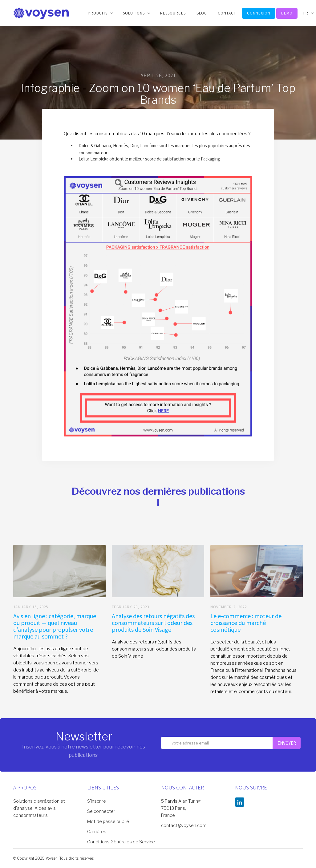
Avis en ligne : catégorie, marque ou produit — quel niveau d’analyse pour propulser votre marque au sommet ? (55, 626)
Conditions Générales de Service (121, 842)
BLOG (202, 13)
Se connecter (101, 811)
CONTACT (227, 13)
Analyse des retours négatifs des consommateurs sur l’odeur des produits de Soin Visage (153, 623)
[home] (41, 13)
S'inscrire (97, 801)
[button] (100, 13)
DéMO (287, 13)
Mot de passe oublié (108, 821)
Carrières (97, 831)
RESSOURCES (173, 13)
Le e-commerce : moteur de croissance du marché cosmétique (246, 623)
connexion (259, 13)
